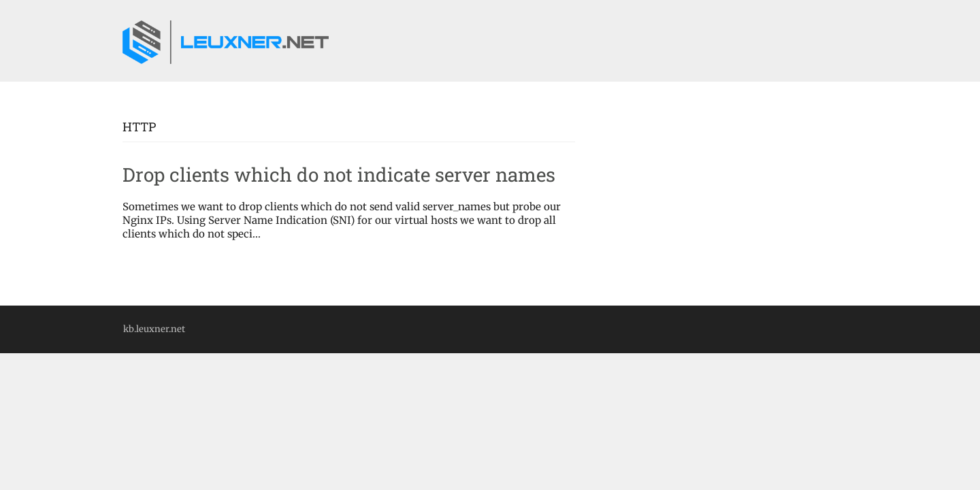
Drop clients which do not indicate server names (339, 175)
